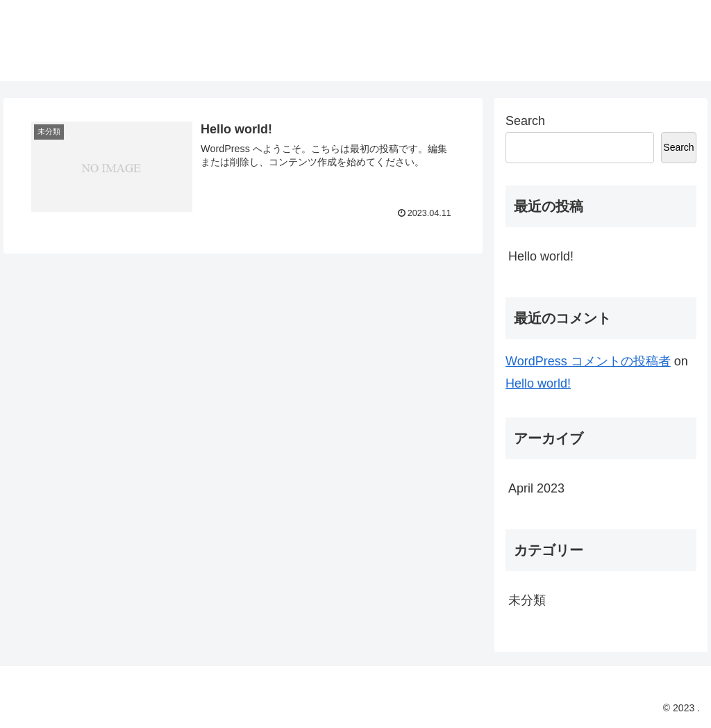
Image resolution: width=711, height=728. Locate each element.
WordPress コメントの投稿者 (588, 361)
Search (525, 121)
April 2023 (536, 488)
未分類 (527, 600)
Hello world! (541, 256)
